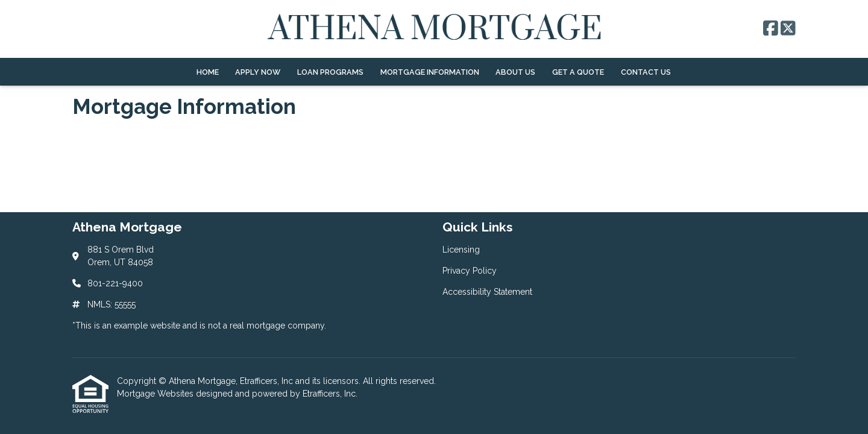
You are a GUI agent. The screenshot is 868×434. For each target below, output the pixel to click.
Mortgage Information (430, 72)
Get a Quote (578, 72)
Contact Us (646, 72)
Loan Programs (330, 72)
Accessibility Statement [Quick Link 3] (487, 292)
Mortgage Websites (156, 394)
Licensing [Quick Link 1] (461, 250)
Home (208, 72)
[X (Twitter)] (788, 29)
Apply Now (258, 72)
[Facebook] (771, 29)
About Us (515, 72)
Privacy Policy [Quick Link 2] (470, 271)
